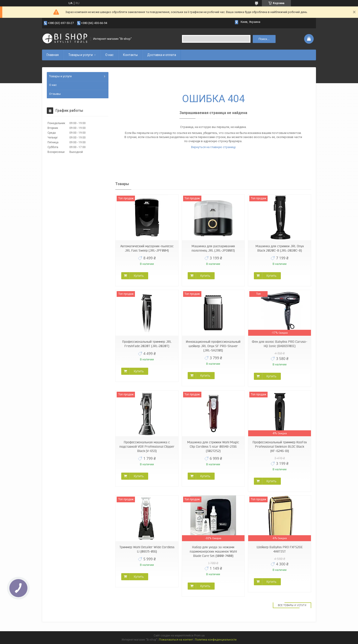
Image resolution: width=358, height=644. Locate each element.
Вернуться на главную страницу (213, 147)
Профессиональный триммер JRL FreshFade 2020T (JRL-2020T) (147, 344)
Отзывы (55, 94)
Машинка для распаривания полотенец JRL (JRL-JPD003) (213, 248)
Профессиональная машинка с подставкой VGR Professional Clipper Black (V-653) (147, 447)
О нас (109, 55)
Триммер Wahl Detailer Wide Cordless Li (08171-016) (147, 549)
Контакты (130, 55)
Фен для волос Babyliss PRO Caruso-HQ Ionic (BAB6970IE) (280, 344)
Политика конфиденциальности (216, 640)
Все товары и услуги (292, 605)
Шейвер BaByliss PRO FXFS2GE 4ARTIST (280, 549)
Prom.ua (199, 636)
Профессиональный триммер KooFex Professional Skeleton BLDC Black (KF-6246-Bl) (280, 447)
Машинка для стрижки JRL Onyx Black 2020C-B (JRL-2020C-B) (280, 248)
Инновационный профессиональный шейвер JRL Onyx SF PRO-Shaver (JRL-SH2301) (213, 346)
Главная (53, 55)
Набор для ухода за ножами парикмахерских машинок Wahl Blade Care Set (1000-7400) (213, 551)
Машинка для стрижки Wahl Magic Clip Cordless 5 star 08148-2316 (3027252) (213, 447)
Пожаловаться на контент (176, 640)
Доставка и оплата (162, 55)
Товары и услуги (80, 55)
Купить (139, 276)
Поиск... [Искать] (264, 39)
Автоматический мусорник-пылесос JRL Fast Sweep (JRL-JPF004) (147, 248)
